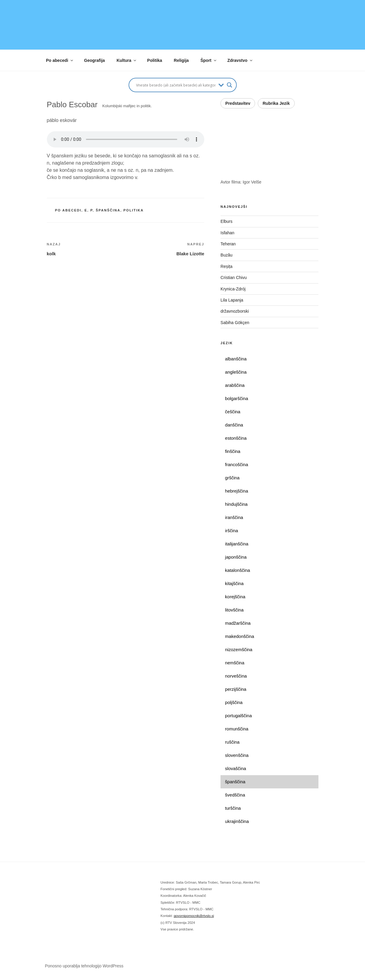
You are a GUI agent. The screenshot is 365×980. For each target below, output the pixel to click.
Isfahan (227, 233)
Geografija (94, 60)
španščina (108, 210)
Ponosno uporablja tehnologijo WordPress (84, 966)
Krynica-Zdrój (233, 289)
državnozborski (235, 311)
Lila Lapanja (232, 300)
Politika (155, 60)
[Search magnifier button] (230, 85)
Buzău (227, 255)
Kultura (127, 60)
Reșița (227, 266)
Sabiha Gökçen (235, 323)
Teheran (228, 244)
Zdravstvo (240, 60)
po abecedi (68, 210)
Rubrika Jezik (276, 103)
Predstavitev (238, 103)
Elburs (227, 221)
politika (134, 210)
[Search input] (176, 85)
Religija (181, 60)
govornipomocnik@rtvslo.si (194, 916)
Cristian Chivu (234, 278)
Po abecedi (60, 60)
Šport (209, 60)
